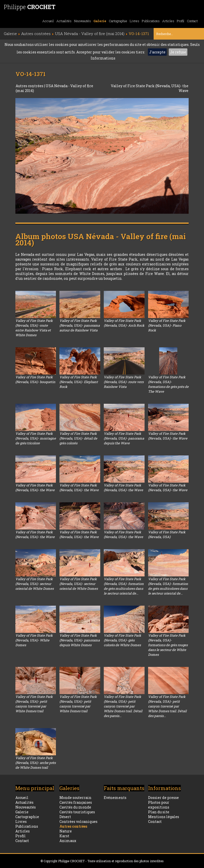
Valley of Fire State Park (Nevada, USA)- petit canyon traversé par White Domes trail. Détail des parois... (123, 706)
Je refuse (178, 52)
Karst (64, 836)
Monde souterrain (75, 798)
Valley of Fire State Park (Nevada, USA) (167, 534)
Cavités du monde (75, 807)
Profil (181, 21)
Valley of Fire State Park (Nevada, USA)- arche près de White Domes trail (36, 763)
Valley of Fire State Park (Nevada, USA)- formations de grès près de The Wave (168, 384)
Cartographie (118, 21)
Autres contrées (30, 86)
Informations (103, 58)
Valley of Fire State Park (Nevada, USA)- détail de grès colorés (78, 438)
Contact (192, 21)
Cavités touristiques (77, 812)
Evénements (115, 798)
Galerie (100, 21)
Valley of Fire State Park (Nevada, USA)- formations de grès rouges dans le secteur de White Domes (168, 645)
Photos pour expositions (159, 805)
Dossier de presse (163, 798)
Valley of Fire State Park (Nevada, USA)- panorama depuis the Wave (124, 438)
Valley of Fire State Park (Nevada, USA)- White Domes (34, 640)
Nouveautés (82, 21)
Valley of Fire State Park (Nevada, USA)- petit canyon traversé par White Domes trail (34, 704)
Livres (134, 21)
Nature (66, 831)
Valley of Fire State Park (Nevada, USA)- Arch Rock (124, 323)
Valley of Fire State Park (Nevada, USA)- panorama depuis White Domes (80, 640)
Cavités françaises (76, 802)
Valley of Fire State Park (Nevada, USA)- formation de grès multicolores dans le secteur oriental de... (124, 586)
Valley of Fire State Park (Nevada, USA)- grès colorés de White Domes (122, 640)
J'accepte (157, 52)
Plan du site (159, 812)
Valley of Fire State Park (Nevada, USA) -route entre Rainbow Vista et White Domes (34, 328)
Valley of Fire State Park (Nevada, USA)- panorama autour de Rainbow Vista (80, 325)
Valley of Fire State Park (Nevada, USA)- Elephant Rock (79, 382)
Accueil (48, 21)
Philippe (30, 7)
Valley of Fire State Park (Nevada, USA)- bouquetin (35, 379)
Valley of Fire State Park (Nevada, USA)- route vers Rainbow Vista (124, 382)
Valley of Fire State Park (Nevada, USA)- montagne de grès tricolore (36, 438)
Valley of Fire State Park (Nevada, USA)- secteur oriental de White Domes (35, 584)
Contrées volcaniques (78, 821)
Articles (168, 21)
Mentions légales (164, 817)
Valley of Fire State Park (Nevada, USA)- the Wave (168, 436)
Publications (151, 21)
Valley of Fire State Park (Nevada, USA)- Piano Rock (167, 325)
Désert (65, 817)
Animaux (68, 841)
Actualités (64, 21)
